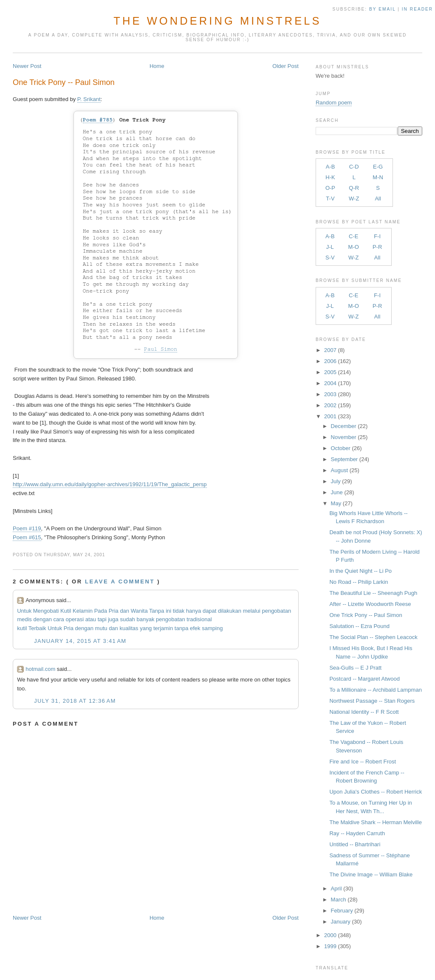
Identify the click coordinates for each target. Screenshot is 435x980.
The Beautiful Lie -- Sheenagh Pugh (373, 593)
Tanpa (157, 611)
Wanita (139, 611)
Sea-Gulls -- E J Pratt (355, 668)
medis (24, 619)
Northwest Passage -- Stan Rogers (372, 701)
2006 (330, 361)
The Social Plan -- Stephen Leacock (373, 637)
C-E (353, 236)
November (344, 437)
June (337, 492)
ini (168, 611)
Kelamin (83, 611)
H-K (330, 177)
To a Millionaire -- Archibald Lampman (375, 690)
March (339, 900)
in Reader (418, 9)
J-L (330, 247)
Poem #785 (98, 120)
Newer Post (27, 66)
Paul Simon (161, 349)
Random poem (334, 103)
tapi (102, 619)
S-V (330, 258)
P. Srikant (89, 99)
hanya (193, 611)
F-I (377, 236)
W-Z (354, 199)
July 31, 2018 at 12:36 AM (75, 701)
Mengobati (46, 611)
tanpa (182, 628)
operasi (75, 619)
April (336, 888)
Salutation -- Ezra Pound (359, 626)
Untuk (24, 611)
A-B (330, 167)
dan (124, 611)
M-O (354, 247)
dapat (210, 611)
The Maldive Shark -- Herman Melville (375, 822)
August (339, 470)
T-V (330, 199)
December (344, 426)
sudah (127, 619)
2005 (330, 372)
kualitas (129, 628)
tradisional (199, 619)
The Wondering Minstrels (217, 21)
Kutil (66, 611)
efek (195, 628)
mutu (101, 628)
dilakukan (230, 611)
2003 (330, 394)
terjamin (163, 628)
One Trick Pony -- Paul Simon (64, 82)
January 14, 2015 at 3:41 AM (80, 641)
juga (113, 619)
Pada (101, 611)
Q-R (354, 188)
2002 (330, 405)
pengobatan (276, 611)
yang (146, 628)
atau (91, 619)
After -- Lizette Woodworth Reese (370, 604)
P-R (377, 247)
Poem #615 (27, 537)
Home (157, 66)
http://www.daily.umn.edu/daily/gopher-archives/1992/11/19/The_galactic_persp (110, 484)
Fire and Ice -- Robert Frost (363, 762)
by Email (382, 9)
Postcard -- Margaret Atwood (364, 679)
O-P (330, 188)
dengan (42, 619)
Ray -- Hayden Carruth (357, 833)
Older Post (285, 66)
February (342, 911)
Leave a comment (120, 582)
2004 (330, 383)
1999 (330, 946)
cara (59, 619)
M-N (378, 177)
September (345, 459)
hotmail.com (40, 669)
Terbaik (37, 628)
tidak (179, 611)
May (336, 503)
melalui (252, 611)
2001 (330, 416)
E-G (378, 167)
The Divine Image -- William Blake (371, 874)
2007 (330, 350)
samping (212, 628)
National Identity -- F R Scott (364, 712)
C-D (354, 167)
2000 (330, 935)
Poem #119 (27, 528)
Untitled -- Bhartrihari (355, 844)
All (378, 199)
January (341, 922)
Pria (114, 611)
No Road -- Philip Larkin (359, 582)
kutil (22, 628)
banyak (145, 619)
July (336, 481)
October (341, 448)
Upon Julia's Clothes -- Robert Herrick (376, 792)
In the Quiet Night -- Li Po (360, 571)
